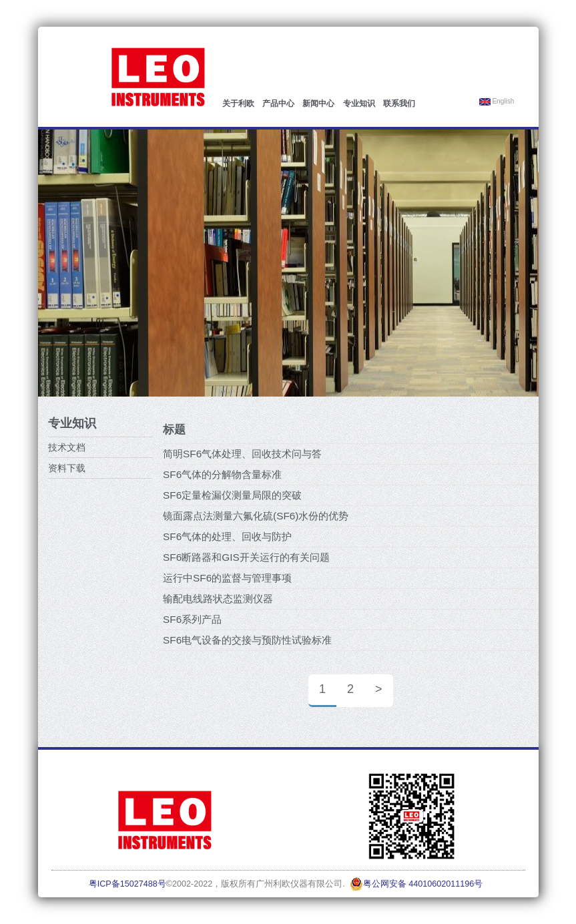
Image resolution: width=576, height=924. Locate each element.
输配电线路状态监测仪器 (218, 599)
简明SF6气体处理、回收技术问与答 (242, 454)
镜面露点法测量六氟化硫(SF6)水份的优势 (256, 516)
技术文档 (67, 447)
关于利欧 (238, 103)
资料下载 (67, 468)
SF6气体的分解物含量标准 (222, 474)
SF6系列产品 (192, 619)
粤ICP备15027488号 (127, 884)
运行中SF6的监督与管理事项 (227, 578)
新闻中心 (318, 103)
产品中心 (278, 103)
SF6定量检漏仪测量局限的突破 (232, 495)
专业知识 (359, 103)
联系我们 (399, 103)
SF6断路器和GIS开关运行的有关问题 (246, 557)
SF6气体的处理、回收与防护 (227, 536)
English (497, 101)
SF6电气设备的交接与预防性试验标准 (247, 640)
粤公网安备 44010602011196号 (416, 884)
